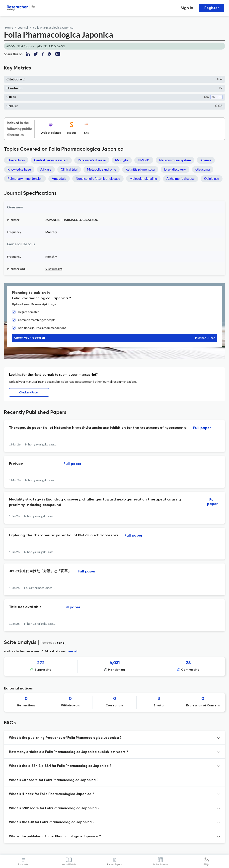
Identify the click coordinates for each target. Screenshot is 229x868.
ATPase (46, 169)
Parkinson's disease (92, 160)
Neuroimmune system (175, 160)
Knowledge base (19, 169)
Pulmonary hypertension (25, 179)
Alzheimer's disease (181, 179)
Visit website (54, 269)
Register (212, 8)
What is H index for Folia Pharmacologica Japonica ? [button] (52, 794)
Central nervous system (51, 160)
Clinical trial (69, 169)
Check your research (114, 338)
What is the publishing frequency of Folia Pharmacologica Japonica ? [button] (65, 738)
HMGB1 (144, 160)
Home (9, 28)
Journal (23, 28)
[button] (24, 79)
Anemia (206, 160)
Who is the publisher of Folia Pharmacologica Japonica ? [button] (55, 837)
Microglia (122, 160)
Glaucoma (203, 169)
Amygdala (59, 179)
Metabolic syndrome (102, 169)
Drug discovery (175, 169)
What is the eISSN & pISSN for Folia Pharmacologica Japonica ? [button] (60, 766)
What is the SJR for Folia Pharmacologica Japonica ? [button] (52, 822)
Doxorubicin (16, 160)
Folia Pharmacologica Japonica (53, 28)
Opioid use (212, 179)
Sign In (187, 8)
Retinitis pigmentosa (140, 169)
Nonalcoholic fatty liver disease (98, 179)
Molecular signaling (143, 179)
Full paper (202, 428)
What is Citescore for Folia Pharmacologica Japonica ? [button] (54, 780)
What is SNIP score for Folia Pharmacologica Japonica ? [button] (54, 808)
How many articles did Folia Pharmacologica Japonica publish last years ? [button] (69, 752)
